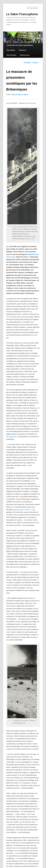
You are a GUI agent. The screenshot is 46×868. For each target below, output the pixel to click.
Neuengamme (11, 437)
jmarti (26, 95)
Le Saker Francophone (22, 14)
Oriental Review (30, 103)
